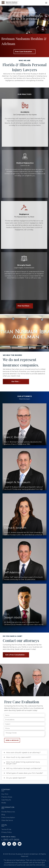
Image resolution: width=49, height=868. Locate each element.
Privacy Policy (7, 832)
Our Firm (5, 794)
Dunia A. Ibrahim (15, 528)
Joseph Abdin (13, 617)
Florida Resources (8, 812)
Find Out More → (24, 306)
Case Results (6, 800)
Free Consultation (8, 818)
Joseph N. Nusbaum (17, 482)
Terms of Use (6, 829)
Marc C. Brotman (15, 437)
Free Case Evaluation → (25, 52)
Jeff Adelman (13, 572)
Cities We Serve (7, 820)
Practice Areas (7, 797)
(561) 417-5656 (10, 840)
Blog (3, 815)
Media (4, 803)
